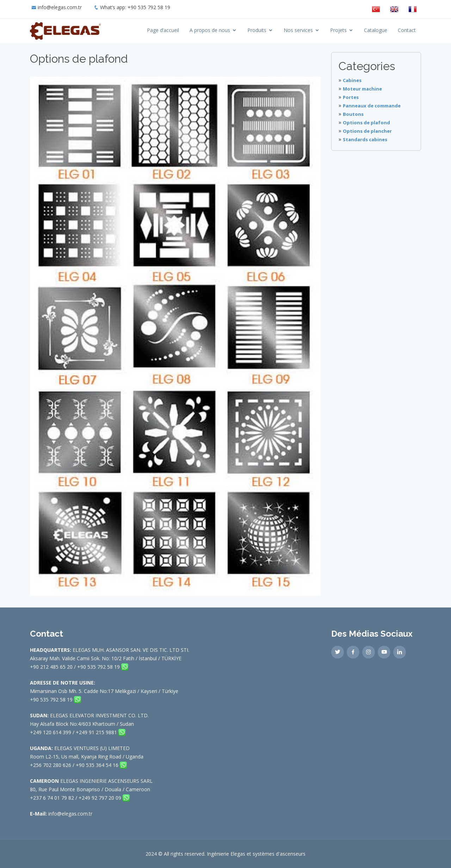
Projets (338, 30)
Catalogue (376, 30)
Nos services (298, 30)
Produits (257, 30)
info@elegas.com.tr (60, 7)
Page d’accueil (163, 30)
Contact (407, 30)
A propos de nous (210, 30)
